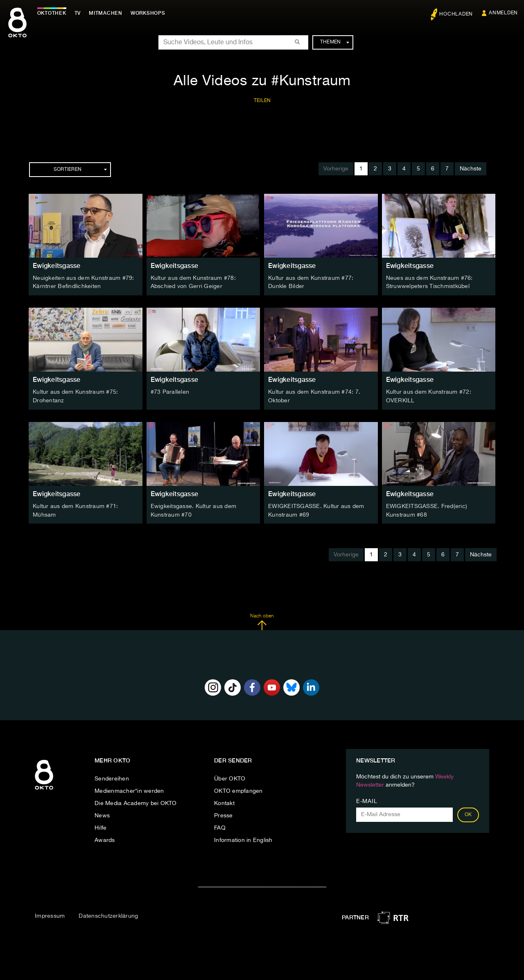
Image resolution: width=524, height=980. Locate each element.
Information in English (243, 839)
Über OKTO (230, 777)
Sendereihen (112, 777)
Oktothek (53, 13)
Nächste (471, 169)
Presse (224, 814)
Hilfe (101, 826)
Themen (335, 42)
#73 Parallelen (170, 392)
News (102, 814)
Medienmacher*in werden (129, 789)
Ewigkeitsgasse (57, 266)
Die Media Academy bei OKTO (136, 802)
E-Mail (367, 800)
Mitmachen (108, 13)
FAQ (220, 826)
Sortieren (80, 170)
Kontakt (224, 802)
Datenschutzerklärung (108, 915)
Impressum (50, 915)
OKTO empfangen (238, 789)
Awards (105, 839)
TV (79, 13)
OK (468, 813)
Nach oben (262, 620)
